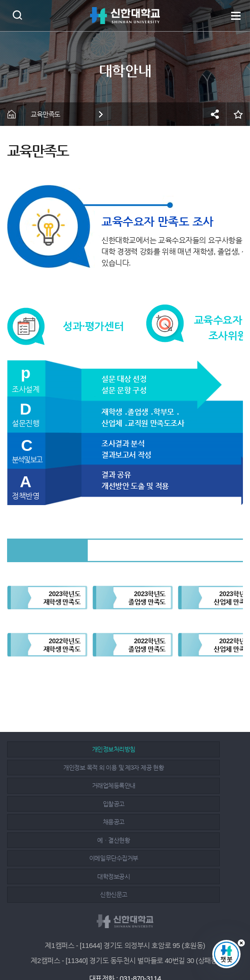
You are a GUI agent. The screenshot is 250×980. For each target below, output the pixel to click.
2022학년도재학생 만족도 (62, 645)
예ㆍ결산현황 (182, 785)
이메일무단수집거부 (66, 804)
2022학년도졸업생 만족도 (147, 645)
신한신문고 (66, 822)
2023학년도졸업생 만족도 (147, 598)
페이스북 (105, 948)
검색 (17, 15)
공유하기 (215, 114)
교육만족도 (46, 114)
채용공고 (65, 785)
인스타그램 (126, 948)
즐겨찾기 (238, 114)
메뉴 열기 (236, 16)
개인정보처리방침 (65, 749)
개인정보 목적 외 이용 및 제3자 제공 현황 (182, 749)
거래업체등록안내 (65, 768)
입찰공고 (182, 768)
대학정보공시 (182, 804)
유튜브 (147, 948)
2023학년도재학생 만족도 (62, 598)
